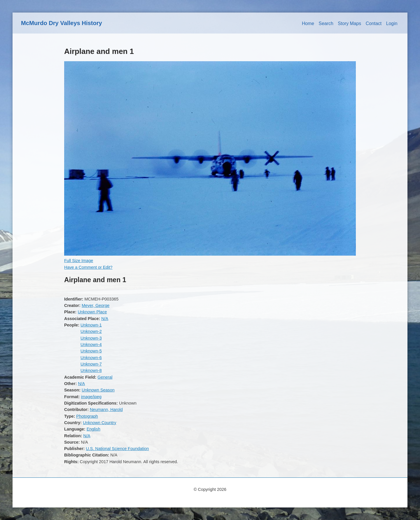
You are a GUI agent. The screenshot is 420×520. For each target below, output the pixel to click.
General (105, 377)
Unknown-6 (91, 358)
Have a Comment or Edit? (88, 267)
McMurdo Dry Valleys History (62, 23)
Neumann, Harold (106, 410)
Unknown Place (92, 312)
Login (392, 23)
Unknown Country (99, 423)
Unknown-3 (91, 338)
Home (308, 23)
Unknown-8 (91, 370)
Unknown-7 (91, 364)
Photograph (87, 416)
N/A (105, 319)
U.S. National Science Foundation (117, 449)
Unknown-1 (91, 325)
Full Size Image (79, 261)
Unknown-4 (91, 345)
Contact (374, 23)
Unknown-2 (91, 331)
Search (326, 23)
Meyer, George (96, 305)
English (93, 429)
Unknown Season (98, 390)
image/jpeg (91, 397)
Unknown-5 (91, 351)
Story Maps (349, 23)
